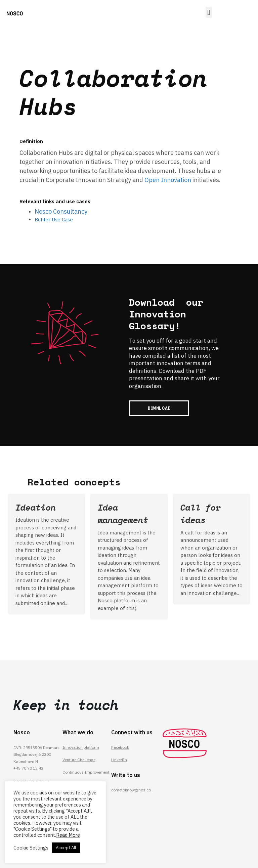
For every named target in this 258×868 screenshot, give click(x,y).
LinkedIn (119, 760)
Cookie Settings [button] (31, 848)
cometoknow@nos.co (131, 790)
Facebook (120, 747)
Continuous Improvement (86, 772)
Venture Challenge (79, 760)
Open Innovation (168, 180)
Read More (68, 835)
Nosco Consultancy (61, 211)
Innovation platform (81, 747)
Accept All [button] (66, 848)
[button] (209, 12)
